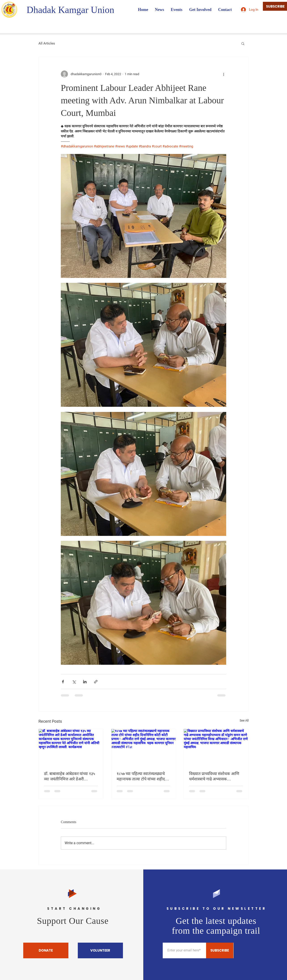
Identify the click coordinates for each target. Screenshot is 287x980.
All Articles (47, 43)
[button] (243, 43)
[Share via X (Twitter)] (74, 682)
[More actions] (224, 74)
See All (244, 720)
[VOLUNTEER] (100, 950)
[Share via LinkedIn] (85, 682)
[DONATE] (46, 950)
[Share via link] (96, 682)
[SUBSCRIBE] (220, 950)
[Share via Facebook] (63, 682)
